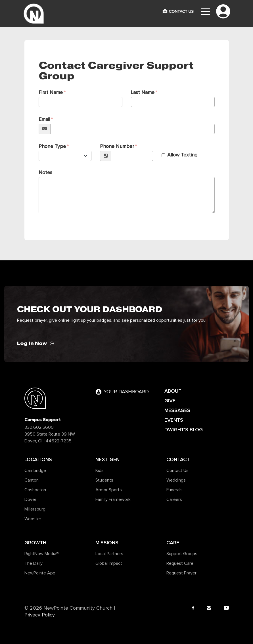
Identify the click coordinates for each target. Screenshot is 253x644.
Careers (174, 499)
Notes (45, 173)
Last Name (143, 93)
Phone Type (52, 147)
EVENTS (174, 420)
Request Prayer (181, 573)
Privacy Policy (40, 615)
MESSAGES (177, 410)
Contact (178, 459)
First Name (51, 93)
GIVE (170, 401)
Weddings (176, 480)
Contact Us (177, 471)
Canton (32, 480)
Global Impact (109, 563)
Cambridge (35, 471)
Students (104, 480)
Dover (30, 499)
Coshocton (35, 490)
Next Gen (107, 459)
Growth (35, 543)
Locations (38, 459)
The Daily (34, 563)
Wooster (33, 519)
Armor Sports (109, 490)
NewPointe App (40, 573)
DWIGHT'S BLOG (184, 430)
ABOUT (173, 391)
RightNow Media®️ (42, 554)
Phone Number (117, 147)
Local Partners (109, 554)
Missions (107, 543)
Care (173, 543)
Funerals (174, 490)
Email (44, 120)
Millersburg (35, 509)
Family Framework (113, 499)
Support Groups (182, 554)
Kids (100, 471)
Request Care (180, 563)
